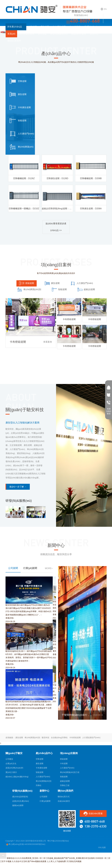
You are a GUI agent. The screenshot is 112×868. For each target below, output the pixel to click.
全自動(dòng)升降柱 (59, 738)
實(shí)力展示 (11, 772)
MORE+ (49, 568)
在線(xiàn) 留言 (109, 409)
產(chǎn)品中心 (44, 753)
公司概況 (9, 759)
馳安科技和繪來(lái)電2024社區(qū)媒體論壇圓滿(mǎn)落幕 (30, 702)
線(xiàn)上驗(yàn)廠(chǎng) (17, 777)
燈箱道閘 (64, 759)
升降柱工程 (65, 785)
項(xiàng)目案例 (27, 34)
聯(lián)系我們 (14, 41)
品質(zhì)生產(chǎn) (21, 801)
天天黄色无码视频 (74, 861)
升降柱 (39, 785)
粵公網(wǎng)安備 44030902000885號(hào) (26, 844)
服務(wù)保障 (18, 805)
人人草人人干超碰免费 (56, 861)
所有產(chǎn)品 (16, 27)
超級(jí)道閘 (65, 781)
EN (104, 9)
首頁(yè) (11, 34)
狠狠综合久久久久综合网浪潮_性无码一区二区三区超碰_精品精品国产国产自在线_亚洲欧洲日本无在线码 (51, 858)
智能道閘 (39, 772)
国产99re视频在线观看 (37, 861)
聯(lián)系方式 (64, 797)
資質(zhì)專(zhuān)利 (14, 768)
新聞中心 (94, 34)
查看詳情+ (10, 618)
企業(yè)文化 (11, 763)
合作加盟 (42, 34)
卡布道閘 (64, 763)
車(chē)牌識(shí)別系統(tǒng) (83, 27)
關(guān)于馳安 (79, 34)
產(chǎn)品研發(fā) (20, 797)
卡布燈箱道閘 (75, 738)
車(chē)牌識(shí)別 (32, 738)
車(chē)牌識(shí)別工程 (70, 772)
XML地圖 (102, 847)
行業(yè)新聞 (45, 801)
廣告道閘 (45, 27)
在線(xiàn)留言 (64, 801)
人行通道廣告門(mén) (91, 738)
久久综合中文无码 (19, 861)
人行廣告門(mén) (43, 777)
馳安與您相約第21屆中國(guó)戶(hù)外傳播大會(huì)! (28, 605)
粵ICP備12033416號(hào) (58, 841)
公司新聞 (43, 797)
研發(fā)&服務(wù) (59, 34)
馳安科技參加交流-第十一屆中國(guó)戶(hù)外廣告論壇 (29, 651)
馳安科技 (46, 738)
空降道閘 (32, 27)
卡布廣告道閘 (59, 27)
